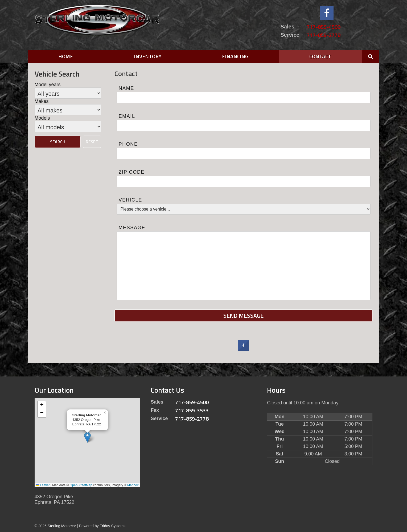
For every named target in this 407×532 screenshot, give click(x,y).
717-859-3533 (192, 410)
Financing (235, 56)
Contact (320, 56)
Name (127, 88)
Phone (128, 144)
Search (58, 142)
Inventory (148, 56)
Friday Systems (113, 526)
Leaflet (43, 485)
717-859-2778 (324, 35)
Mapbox (133, 485)
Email (127, 116)
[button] (87, 437)
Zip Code (132, 172)
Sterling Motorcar (62, 526)
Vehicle (130, 200)
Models (42, 118)
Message (132, 228)
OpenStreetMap (81, 485)
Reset (92, 142)
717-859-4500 (324, 27)
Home (66, 56)
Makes (42, 101)
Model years (48, 85)
